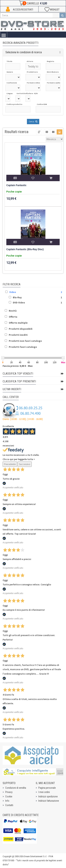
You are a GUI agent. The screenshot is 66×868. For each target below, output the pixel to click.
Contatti (9, 805)
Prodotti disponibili (21, 329)
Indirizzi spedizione (48, 796)
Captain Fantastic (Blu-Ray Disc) (25, 249)
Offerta (13, 317)
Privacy (9, 792)
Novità (13, 311)
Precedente (10, 464)
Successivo (25, 464)
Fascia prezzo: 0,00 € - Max (18, 366)
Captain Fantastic (16, 185)
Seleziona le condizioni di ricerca (24, 52)
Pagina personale (47, 788)
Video (13, 292)
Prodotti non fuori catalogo (25, 341)
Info (7, 801)
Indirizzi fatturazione (49, 801)
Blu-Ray (17, 297)
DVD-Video (19, 303)
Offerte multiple (18, 323)
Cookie (9, 796)
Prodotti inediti (18, 335)
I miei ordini (44, 792)
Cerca (33, 121)
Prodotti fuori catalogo (23, 347)
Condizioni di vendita (16, 788)
